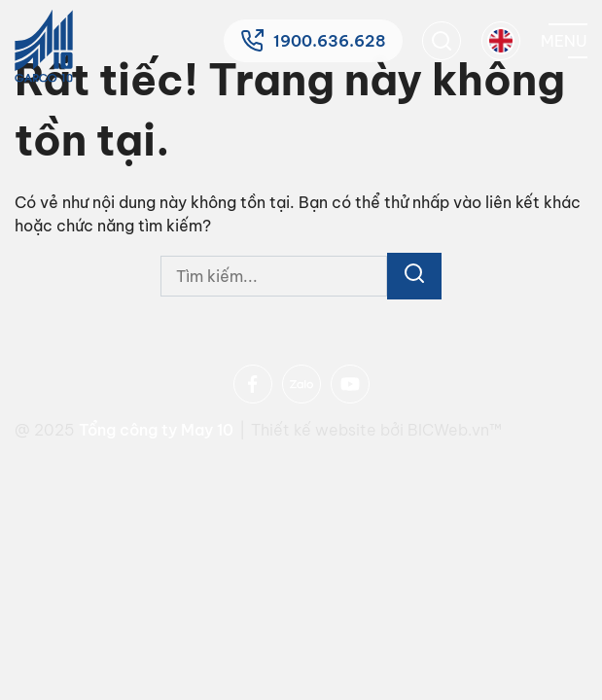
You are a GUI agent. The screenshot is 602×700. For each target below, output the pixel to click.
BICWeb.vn (448, 430)
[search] (442, 41)
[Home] (44, 46)
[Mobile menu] (564, 41)
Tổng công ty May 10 (156, 430)
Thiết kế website (316, 430)
